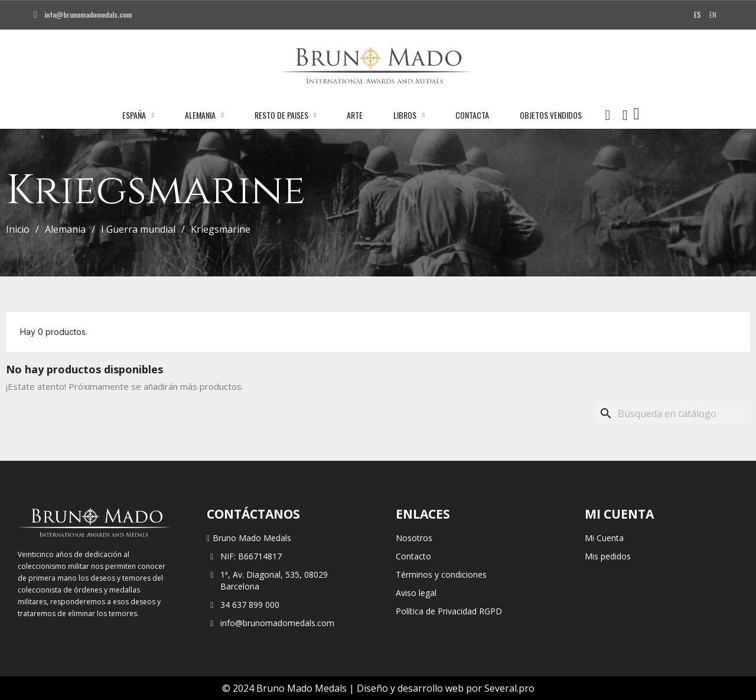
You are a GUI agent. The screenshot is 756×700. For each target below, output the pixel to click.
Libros (409, 115)
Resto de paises (286, 115)
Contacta (472, 115)
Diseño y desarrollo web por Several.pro (446, 688)
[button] (608, 115)
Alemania (204, 115)
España (138, 115)
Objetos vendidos (551, 115)
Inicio (18, 229)
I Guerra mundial (138, 229)
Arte (355, 115)
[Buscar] (672, 414)
